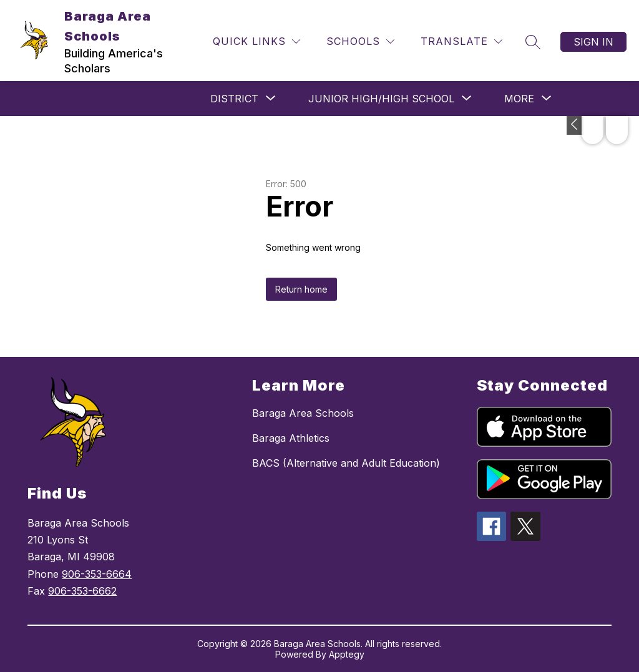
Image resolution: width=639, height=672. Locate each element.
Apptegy (347, 654)
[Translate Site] (461, 41)
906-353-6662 (82, 591)
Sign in (593, 42)
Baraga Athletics (291, 438)
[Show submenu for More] (519, 99)
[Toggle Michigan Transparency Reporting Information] (575, 125)
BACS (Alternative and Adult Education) (346, 463)
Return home (301, 289)
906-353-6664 (97, 574)
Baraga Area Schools (303, 413)
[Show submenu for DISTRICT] (234, 99)
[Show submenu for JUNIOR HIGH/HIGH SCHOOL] (381, 99)
